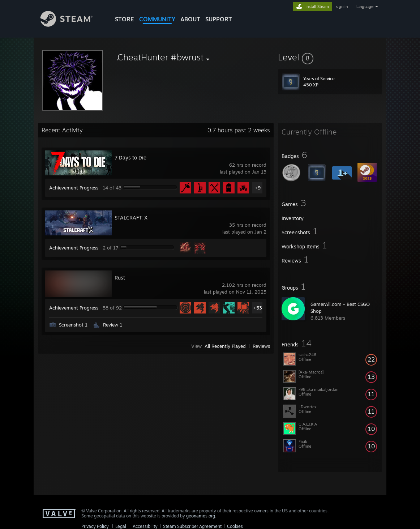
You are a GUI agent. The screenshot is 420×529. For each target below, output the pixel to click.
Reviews (261, 346)
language (365, 7)
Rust (120, 278)
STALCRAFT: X (131, 217)
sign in (342, 7)
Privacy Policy (95, 526)
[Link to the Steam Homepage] (72, 25)
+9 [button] (258, 188)
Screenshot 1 (73, 325)
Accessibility (145, 526)
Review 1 (113, 325)
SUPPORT (219, 19)
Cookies (235, 526)
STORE (125, 19)
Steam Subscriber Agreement (192, 526)
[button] (330, 57)
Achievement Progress (74, 188)
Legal (121, 526)
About (190, 19)
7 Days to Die (130, 157)
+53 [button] (258, 308)
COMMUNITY (157, 19)
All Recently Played (225, 346)
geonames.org (201, 516)
